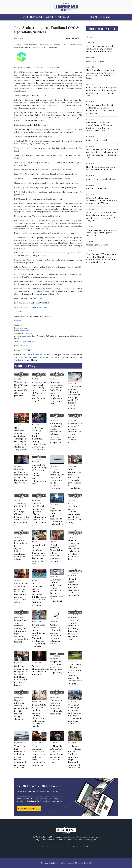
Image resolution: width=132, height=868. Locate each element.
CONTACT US (63, 17)
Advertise (77, 847)
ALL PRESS (51, 17)
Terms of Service (48, 847)
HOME (26, 17)
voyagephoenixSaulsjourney (36, 308)
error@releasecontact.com (32, 358)
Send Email (24, 331)
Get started (38, 299)
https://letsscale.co (29, 341)
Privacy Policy (64, 847)
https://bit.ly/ (20, 308)
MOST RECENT (37, 17)
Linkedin (18, 321)
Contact (87, 847)
